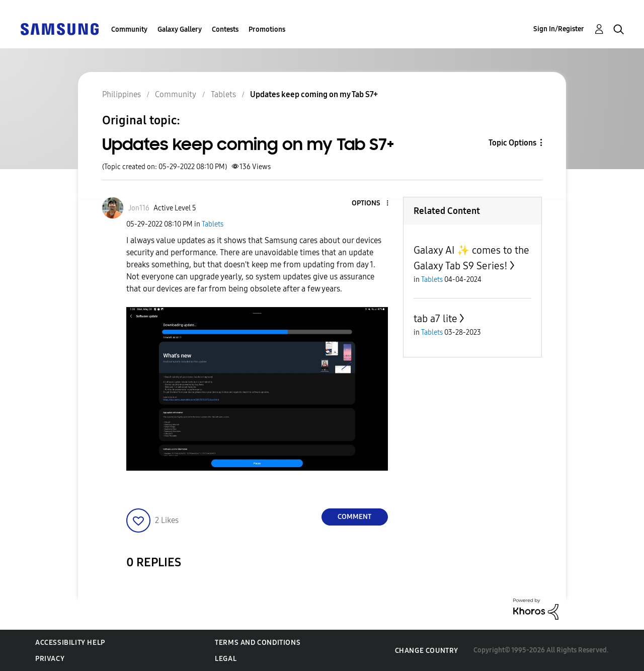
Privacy (50, 659)
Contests (225, 29)
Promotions (267, 29)
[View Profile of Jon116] (139, 208)
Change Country (427, 651)
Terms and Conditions (258, 643)
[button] (370, 204)
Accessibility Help (70, 643)
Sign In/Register (559, 29)
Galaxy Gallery (180, 29)
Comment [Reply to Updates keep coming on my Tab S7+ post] (354, 517)
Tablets (213, 224)
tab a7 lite (435, 319)
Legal (226, 659)
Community (129, 29)
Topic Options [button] (512, 143)
